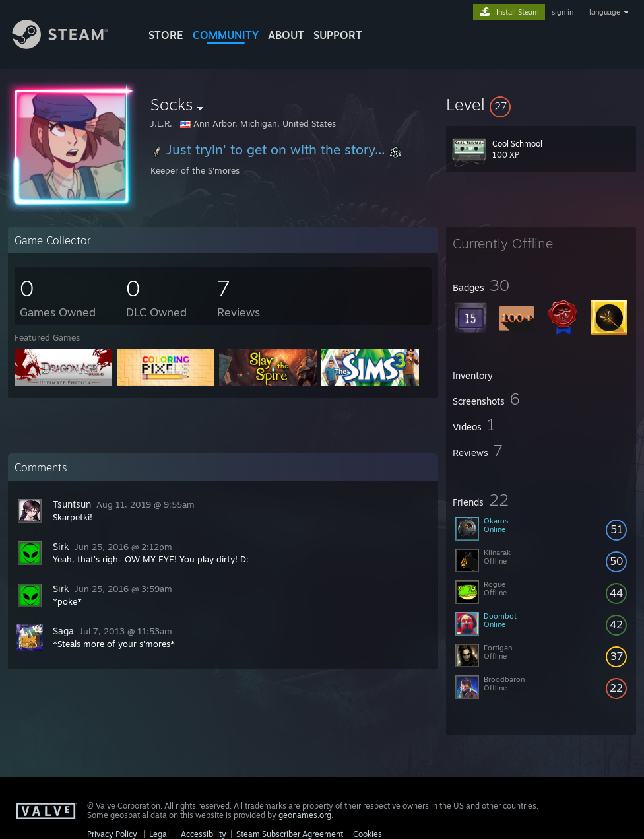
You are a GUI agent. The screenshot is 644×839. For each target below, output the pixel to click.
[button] (541, 104)
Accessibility (204, 834)
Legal (159, 834)
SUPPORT (338, 35)
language (605, 12)
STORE (166, 35)
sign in (563, 12)
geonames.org (305, 815)
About (286, 35)
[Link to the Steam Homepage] (70, 45)
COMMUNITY (226, 35)
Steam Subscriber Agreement (290, 834)
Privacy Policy (112, 834)
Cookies (368, 834)
